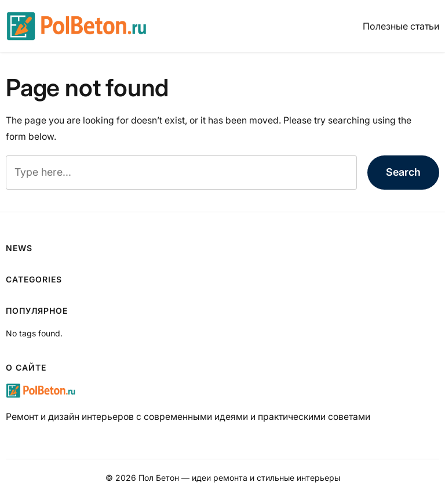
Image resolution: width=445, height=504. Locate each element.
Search (403, 172)
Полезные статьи (401, 26)
